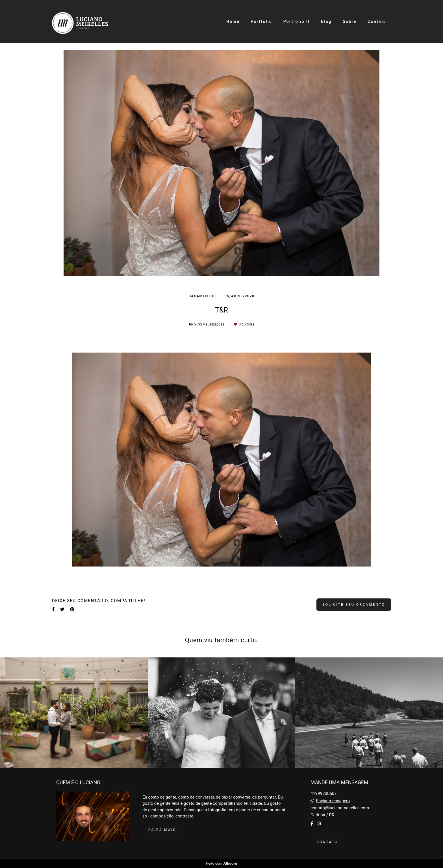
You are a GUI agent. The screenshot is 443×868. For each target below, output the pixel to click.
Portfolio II (297, 21)
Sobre (349, 21)
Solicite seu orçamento (354, 604)
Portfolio (261, 21)
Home (233, 21)
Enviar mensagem (333, 801)
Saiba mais (162, 830)
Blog (326, 21)
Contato (377, 21)
